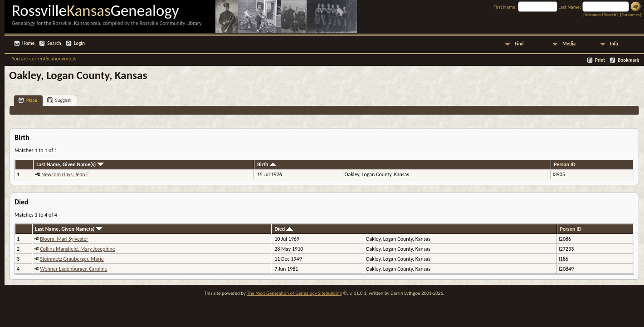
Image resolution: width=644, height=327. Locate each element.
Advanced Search (600, 15)
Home (28, 43)
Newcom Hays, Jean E (65, 174)
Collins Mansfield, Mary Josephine (78, 249)
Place (28, 100)
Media (569, 44)
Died (284, 229)
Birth (267, 164)
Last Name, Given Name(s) (70, 164)
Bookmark (628, 60)
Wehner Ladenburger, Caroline (73, 269)
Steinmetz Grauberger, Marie (72, 259)
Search (54, 43)
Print (600, 60)
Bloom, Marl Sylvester (64, 239)
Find (519, 44)
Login (79, 43)
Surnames (630, 15)
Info (614, 44)
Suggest (59, 100)
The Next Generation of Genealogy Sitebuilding (294, 293)
